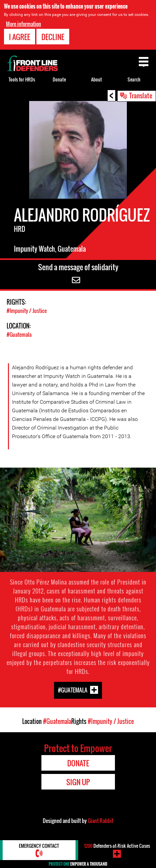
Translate (141, 95)
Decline (53, 37)
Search (134, 79)
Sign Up (78, 782)
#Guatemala (19, 334)
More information (24, 24)
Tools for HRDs (22, 79)
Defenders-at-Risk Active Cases (117, 846)
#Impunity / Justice (27, 311)
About (97, 79)
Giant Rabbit (101, 821)
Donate (59, 79)
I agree (20, 37)
